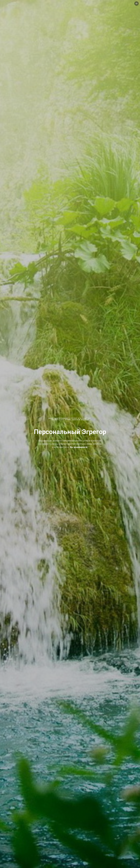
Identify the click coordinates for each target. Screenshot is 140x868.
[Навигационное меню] (136, 4)
